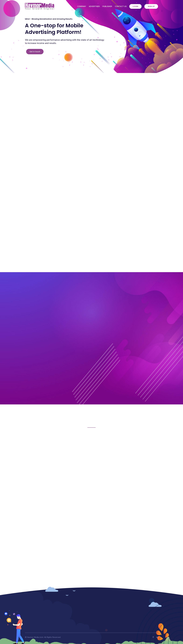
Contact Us (121, 6)
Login (135, 6)
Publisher (107, 6)
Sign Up (151, 6)
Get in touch (35, 52)
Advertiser (94, 6)
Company (82, 6)
